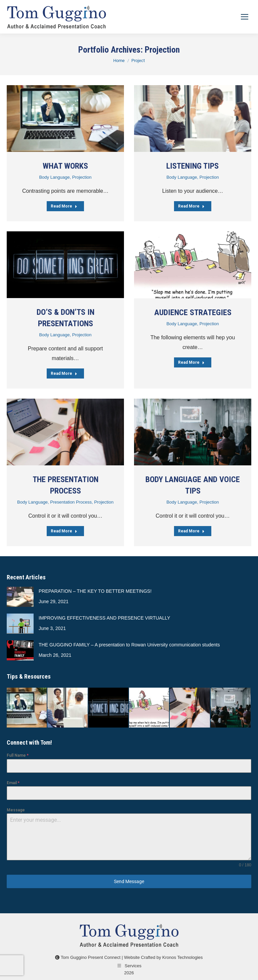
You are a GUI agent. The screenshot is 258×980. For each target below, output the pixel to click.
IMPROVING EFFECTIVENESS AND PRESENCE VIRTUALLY (104, 618)
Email (13, 783)
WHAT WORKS (65, 166)
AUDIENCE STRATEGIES (193, 312)
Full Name (18, 755)
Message (16, 810)
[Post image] (65, 119)
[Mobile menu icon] (245, 17)
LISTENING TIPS (192, 166)
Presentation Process (71, 502)
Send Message (129, 881)
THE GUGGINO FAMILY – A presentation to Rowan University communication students (129, 645)
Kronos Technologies (182, 957)
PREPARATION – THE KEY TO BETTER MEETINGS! (95, 591)
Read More (64, 206)
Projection (82, 177)
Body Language (54, 177)
